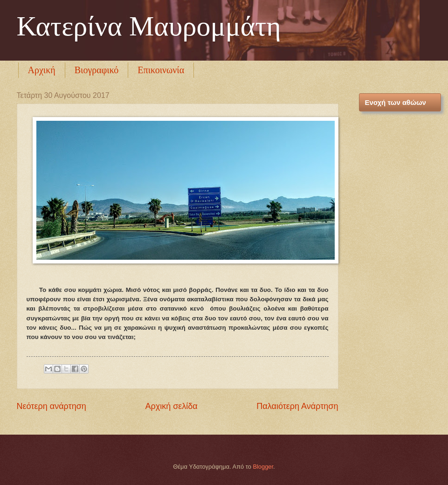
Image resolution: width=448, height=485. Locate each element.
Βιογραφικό (97, 70)
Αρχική (42, 70)
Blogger (263, 467)
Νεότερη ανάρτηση (52, 406)
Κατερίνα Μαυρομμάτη (149, 26)
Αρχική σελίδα (171, 406)
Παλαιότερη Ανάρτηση (297, 406)
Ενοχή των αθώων (396, 102)
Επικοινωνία (161, 70)
